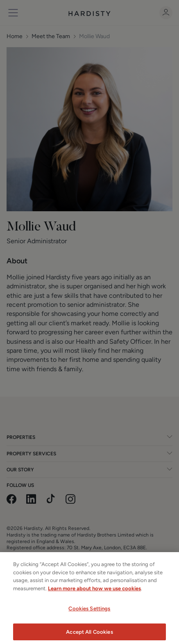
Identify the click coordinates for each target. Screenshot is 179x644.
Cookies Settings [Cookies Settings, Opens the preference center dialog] (89, 615)
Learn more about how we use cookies (94, 595)
